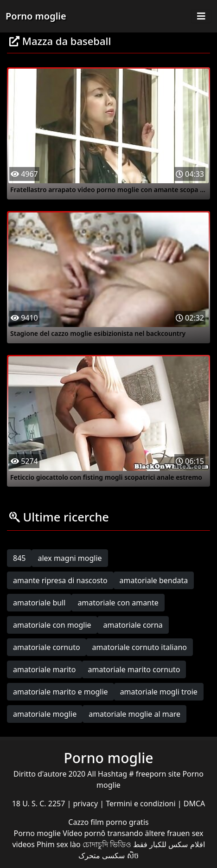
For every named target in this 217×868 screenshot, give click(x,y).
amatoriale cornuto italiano (140, 647)
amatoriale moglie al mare (134, 714)
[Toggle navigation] (201, 16)
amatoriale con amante (118, 603)
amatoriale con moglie (52, 625)
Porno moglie (36, 16)
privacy (87, 804)
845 (19, 558)
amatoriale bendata (154, 580)
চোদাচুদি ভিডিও (107, 844)
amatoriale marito (45, 669)
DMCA (195, 804)
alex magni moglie (70, 558)
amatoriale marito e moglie (61, 692)
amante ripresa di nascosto (60, 580)
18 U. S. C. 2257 (40, 804)
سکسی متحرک (102, 855)
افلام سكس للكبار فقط (169, 844)
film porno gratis (119, 822)
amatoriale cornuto (47, 647)
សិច (133, 855)
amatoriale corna (133, 625)
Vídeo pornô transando (103, 833)
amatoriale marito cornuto (134, 669)
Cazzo (79, 822)
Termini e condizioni (142, 804)
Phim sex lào (59, 844)
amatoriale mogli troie (159, 692)
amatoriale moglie (45, 714)
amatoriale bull (39, 603)
